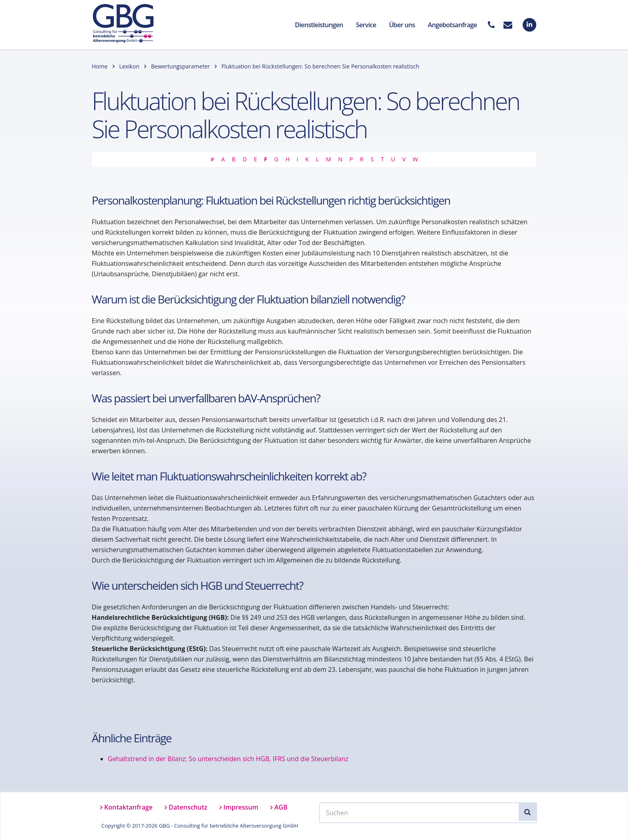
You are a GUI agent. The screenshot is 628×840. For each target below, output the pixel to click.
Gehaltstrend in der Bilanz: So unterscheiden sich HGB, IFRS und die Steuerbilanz (228, 759)
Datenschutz (188, 807)
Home (100, 66)
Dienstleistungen (319, 25)
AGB (281, 807)
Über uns (402, 25)
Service (366, 25)
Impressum (241, 807)
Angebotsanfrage (452, 25)
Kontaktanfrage (128, 807)
